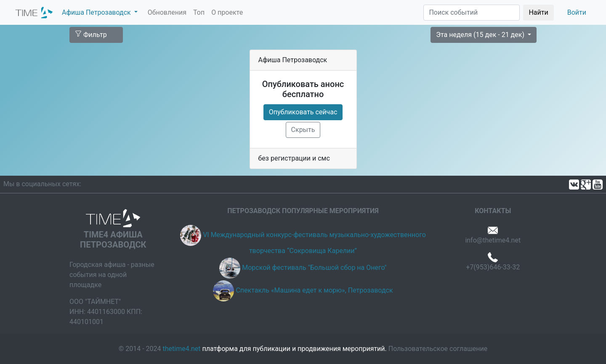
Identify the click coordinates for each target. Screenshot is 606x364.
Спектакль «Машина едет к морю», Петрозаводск (314, 290)
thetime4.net (182, 349)
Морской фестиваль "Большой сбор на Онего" (314, 268)
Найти (538, 12)
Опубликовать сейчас (303, 112)
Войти (577, 12)
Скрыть (303, 130)
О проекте (227, 12)
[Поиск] (472, 13)
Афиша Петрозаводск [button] (97, 12)
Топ (199, 12)
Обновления (167, 12)
